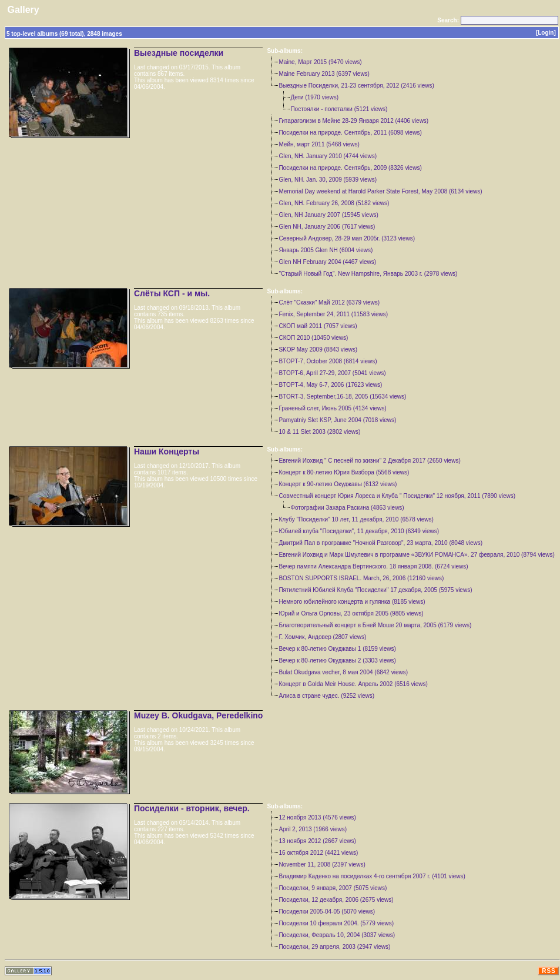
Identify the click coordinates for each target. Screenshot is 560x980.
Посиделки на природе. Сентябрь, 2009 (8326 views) (350, 168)
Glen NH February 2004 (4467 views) (327, 262)
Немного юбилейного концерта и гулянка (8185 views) (352, 602)
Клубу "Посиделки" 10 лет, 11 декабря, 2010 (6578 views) (356, 519)
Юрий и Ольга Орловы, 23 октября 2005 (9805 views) (351, 613)
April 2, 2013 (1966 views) (313, 829)
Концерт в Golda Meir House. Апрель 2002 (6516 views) (353, 684)
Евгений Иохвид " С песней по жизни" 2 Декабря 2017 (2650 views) (369, 461)
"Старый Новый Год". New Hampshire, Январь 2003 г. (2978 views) (368, 274)
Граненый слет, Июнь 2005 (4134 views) (332, 408)
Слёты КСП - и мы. (172, 293)
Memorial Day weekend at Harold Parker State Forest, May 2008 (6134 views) (380, 191)
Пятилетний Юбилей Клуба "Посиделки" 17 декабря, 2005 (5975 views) (375, 590)
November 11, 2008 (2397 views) (322, 864)
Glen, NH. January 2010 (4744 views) (328, 156)
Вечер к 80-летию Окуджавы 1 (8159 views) (337, 649)
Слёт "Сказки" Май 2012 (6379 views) (329, 302)
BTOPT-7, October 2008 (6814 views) (328, 361)
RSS (549, 971)
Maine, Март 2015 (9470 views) (320, 62)
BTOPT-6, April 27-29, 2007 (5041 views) (332, 373)
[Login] (546, 33)
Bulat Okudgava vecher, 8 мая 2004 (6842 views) (343, 672)
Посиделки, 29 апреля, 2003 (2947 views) (334, 947)
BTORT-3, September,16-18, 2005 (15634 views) (342, 397)
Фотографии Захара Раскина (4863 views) (347, 508)
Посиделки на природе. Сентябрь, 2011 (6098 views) (350, 133)
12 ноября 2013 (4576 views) (317, 817)
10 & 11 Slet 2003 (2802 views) (319, 432)
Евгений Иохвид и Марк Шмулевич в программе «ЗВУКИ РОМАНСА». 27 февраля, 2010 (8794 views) (416, 555)
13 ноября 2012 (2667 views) (317, 841)
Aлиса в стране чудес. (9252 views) (326, 696)
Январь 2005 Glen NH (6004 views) (326, 250)
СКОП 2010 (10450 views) (313, 338)
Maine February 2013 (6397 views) (324, 74)
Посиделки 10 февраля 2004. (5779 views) (336, 923)
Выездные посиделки (179, 53)
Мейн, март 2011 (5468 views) (319, 144)
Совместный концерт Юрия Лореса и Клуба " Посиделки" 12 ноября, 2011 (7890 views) (397, 496)
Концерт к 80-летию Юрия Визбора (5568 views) (344, 472)
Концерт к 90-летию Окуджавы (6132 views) (338, 484)
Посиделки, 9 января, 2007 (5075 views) (333, 888)
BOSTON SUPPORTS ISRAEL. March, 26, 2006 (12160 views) (361, 578)
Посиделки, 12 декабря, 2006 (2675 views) (336, 900)
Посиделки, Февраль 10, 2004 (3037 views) (337, 935)
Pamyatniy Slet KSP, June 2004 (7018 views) (337, 420)
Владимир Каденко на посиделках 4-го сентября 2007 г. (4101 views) (372, 876)
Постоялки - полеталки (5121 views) (339, 109)
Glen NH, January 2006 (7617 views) (327, 227)
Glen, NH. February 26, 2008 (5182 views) (334, 203)
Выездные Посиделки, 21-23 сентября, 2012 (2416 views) (356, 86)
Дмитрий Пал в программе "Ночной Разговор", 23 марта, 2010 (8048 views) (380, 543)
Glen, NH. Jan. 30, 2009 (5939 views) (328, 180)
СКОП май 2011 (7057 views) (318, 326)
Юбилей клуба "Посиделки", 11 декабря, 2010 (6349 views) (359, 531)
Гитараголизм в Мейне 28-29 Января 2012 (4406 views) (353, 121)
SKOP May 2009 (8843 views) (318, 349)
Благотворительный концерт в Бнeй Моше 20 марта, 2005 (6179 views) (375, 625)
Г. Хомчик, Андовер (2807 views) (322, 637)
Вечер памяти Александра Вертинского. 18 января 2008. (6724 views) (373, 566)
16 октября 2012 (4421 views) (318, 853)
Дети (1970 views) (314, 97)
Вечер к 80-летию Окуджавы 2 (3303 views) (337, 660)
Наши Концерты (167, 451)
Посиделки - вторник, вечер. (192, 808)
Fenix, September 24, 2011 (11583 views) (333, 314)
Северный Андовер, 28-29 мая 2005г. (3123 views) (347, 238)
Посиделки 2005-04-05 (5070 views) (327, 912)
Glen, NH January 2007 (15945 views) (328, 215)
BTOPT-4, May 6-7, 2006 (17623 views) (330, 385)
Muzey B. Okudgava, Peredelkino (198, 715)
